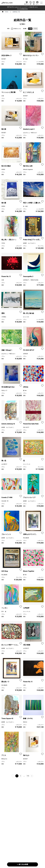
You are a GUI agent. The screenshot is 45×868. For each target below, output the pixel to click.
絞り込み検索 (22, 864)
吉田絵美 (25, 354)
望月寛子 (4, 59)
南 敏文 (25, 59)
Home (7, 12)
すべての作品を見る (22, 9)
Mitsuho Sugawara (28, 169)
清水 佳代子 (26, 427)
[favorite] (21, 54)
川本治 (3, 243)
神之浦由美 (26, 538)
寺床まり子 (4, 390)
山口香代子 (4, 464)
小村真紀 (4, 317)
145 (28, 776)
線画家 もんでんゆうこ (30, 243)
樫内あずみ (4, 759)
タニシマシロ (27, 464)
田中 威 (4, 612)
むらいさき (26, 317)
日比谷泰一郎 (5, 501)
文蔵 (3, 96)
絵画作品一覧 (16, 12)
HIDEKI (3, 169)
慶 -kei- (25, 390)
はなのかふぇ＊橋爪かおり (30, 133)
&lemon (25, 722)
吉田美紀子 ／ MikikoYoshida (31, 280)
